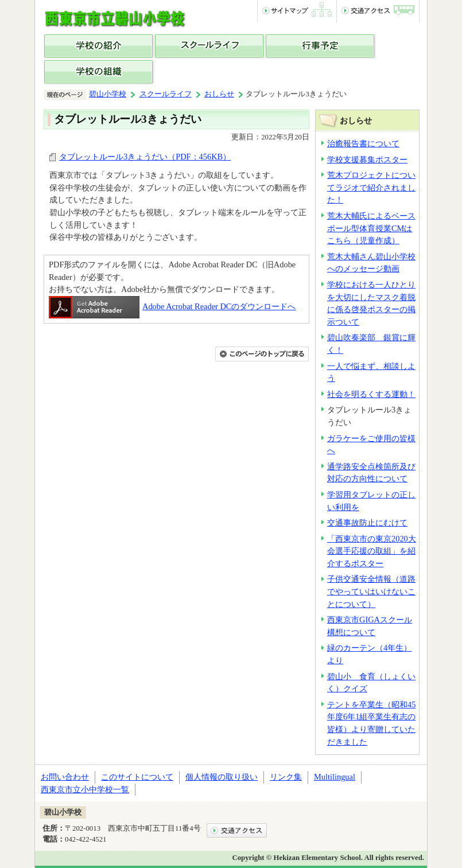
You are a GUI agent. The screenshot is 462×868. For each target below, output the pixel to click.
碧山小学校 (108, 94)
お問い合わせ (65, 777)
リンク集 (286, 777)
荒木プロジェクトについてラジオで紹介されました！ (371, 187)
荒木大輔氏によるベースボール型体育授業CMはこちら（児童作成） (371, 228)
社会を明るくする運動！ (371, 394)
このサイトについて (137, 777)
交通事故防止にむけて (367, 523)
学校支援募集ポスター (367, 159)
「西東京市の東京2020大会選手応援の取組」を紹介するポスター (372, 551)
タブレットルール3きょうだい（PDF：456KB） (145, 157)
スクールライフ (166, 94)
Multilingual (335, 777)
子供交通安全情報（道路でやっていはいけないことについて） (371, 591)
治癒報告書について (363, 143)
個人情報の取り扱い (222, 777)
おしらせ (219, 94)
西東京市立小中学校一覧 (85, 789)
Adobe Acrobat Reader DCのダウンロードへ (172, 306)
